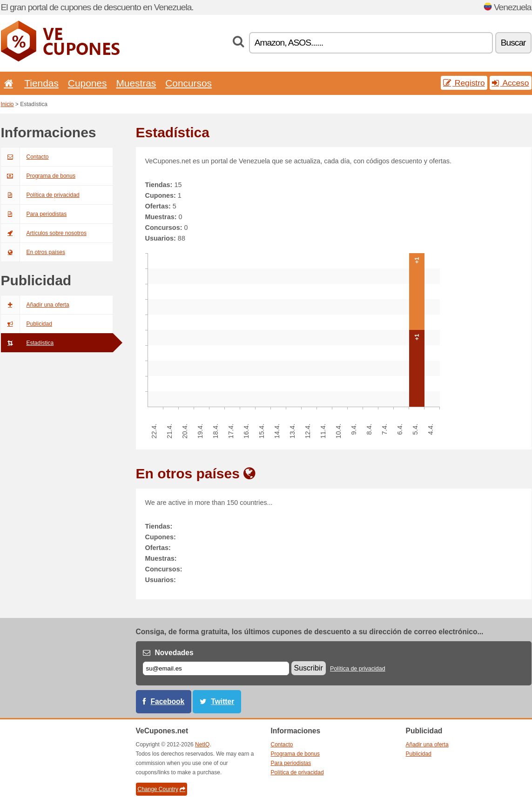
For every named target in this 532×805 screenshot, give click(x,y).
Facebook (168, 701)
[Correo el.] (216, 668)
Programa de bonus (38, 176)
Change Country (162, 789)
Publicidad (27, 324)
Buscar (513, 43)
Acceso (511, 83)
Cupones (88, 83)
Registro (464, 83)
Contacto (25, 157)
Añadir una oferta (35, 305)
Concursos (189, 83)
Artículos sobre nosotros (44, 233)
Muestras (136, 83)
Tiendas (41, 83)
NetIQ (202, 745)
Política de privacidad (40, 195)
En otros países (33, 252)
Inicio (7, 104)
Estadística (27, 343)
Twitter (222, 701)
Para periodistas (34, 214)
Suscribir (309, 668)
